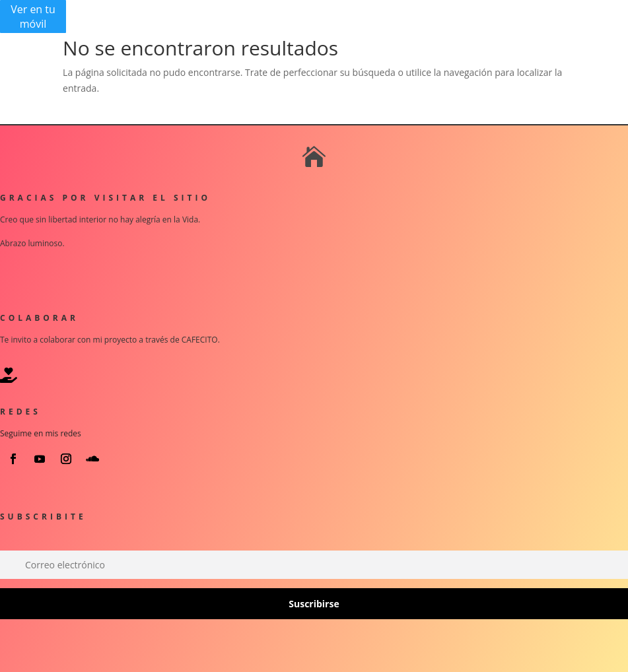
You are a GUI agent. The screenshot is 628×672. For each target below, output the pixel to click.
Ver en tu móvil (33, 17)
